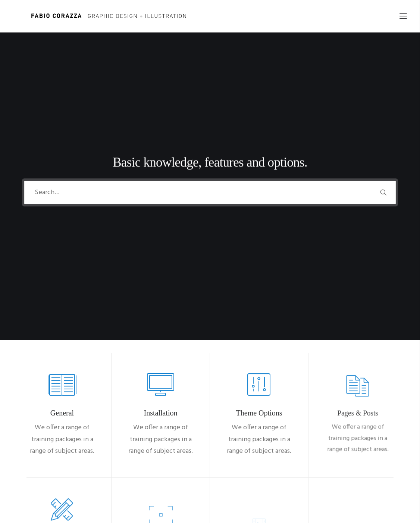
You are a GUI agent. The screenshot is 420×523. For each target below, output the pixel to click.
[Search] (210, 108)
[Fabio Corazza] (95, 16)
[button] (383, 109)
